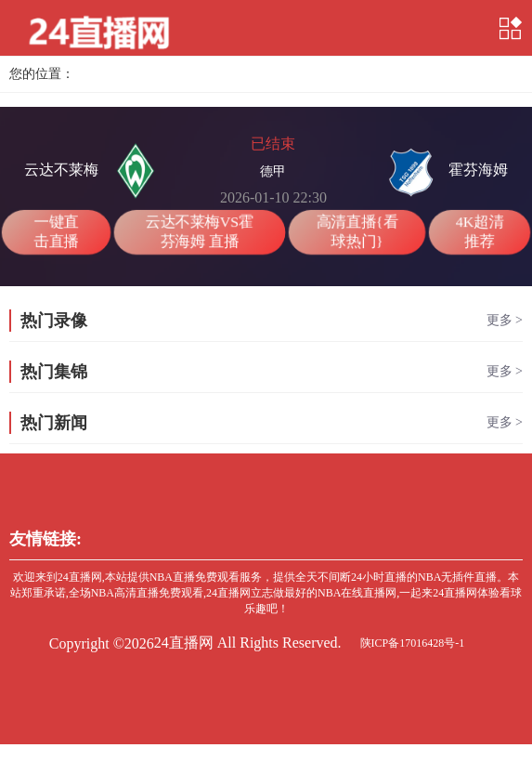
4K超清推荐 (479, 231)
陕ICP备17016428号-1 (413, 643)
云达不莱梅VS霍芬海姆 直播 (199, 231)
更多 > (505, 320)
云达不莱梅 (94, 171)
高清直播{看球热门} (357, 231)
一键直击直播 (56, 231)
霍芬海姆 (446, 171)
